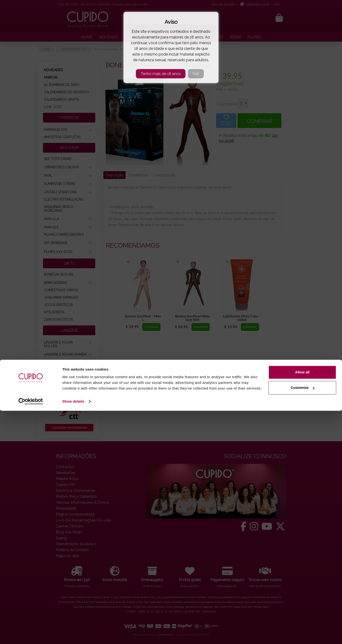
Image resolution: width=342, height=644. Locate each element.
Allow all (302, 605)
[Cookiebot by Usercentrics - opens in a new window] (31, 635)
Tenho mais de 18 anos (161, 74)
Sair (196, 74)
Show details (73, 635)
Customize (303, 621)
